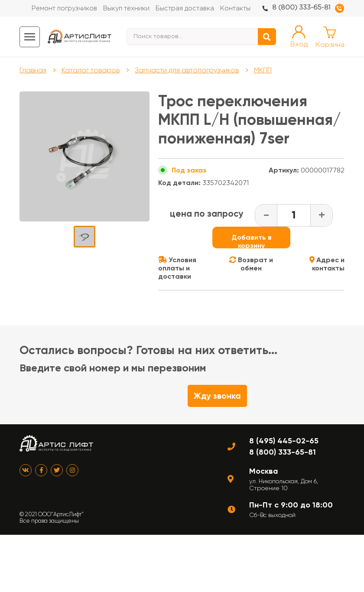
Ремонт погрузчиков (64, 8)
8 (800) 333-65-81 (301, 8)
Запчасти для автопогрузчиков (187, 70)
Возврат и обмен (251, 264)
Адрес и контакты (327, 264)
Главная (33, 70)
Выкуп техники (126, 8)
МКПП (263, 70)
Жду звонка (217, 396)
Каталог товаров (91, 70)
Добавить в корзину (252, 241)
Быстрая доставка (185, 8)
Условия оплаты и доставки (177, 268)
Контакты (235, 8)
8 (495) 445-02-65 (284, 441)
